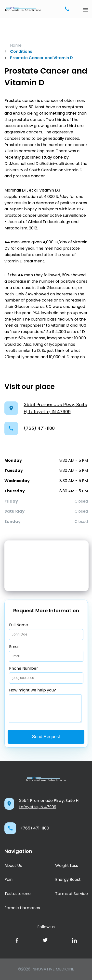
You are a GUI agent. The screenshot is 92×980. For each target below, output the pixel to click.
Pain (8, 879)
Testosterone (18, 894)
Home (16, 45)
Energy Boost (68, 879)
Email (46, 653)
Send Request (46, 737)
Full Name (46, 631)
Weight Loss (67, 866)
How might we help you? (45, 705)
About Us (13, 866)
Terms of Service (72, 894)
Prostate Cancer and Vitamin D (39, 58)
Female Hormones (22, 908)
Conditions (18, 51)
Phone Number (46, 674)
